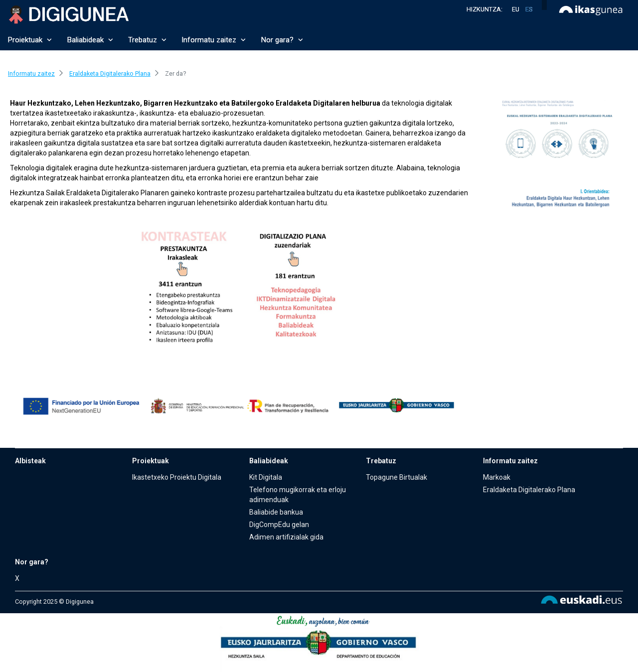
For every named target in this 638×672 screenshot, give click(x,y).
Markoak (497, 477)
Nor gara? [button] (282, 40)
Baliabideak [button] (90, 40)
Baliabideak (269, 461)
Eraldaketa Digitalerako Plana (529, 490)
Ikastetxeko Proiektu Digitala (177, 477)
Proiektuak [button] (30, 40)
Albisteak (30, 461)
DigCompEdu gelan (279, 525)
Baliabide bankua (276, 512)
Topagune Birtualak (397, 477)
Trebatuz (381, 461)
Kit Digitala (266, 477)
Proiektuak (151, 461)
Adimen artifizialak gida (286, 537)
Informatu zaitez (510, 461)
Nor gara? (32, 562)
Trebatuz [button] (147, 40)
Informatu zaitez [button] (214, 40)
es (529, 9)
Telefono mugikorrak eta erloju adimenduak (298, 495)
